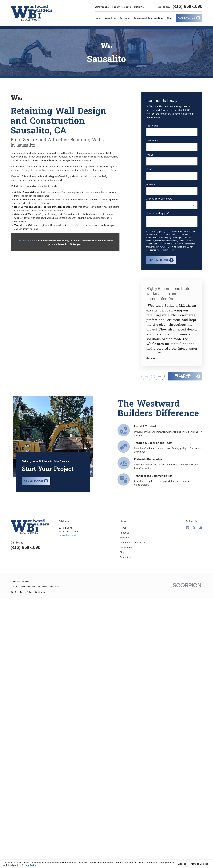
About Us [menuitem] (110, 18)
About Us (125, 533)
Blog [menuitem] (169, 18)
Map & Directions (67, 535)
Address (151, 184)
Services (124, 537)
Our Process (102, 7)
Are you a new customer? (159, 199)
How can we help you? (158, 213)
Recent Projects (121, 7)
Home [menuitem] (98, 18)
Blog (122, 552)
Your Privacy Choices (48, 587)
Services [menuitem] (125, 18)
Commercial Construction (133, 542)
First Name (152, 126)
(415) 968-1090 (188, 7)
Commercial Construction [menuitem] (148, 18)
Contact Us (126, 557)
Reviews (139, 7)
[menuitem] (14, 592)
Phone (150, 155)
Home (123, 528)
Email (149, 169)
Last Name (152, 140)
